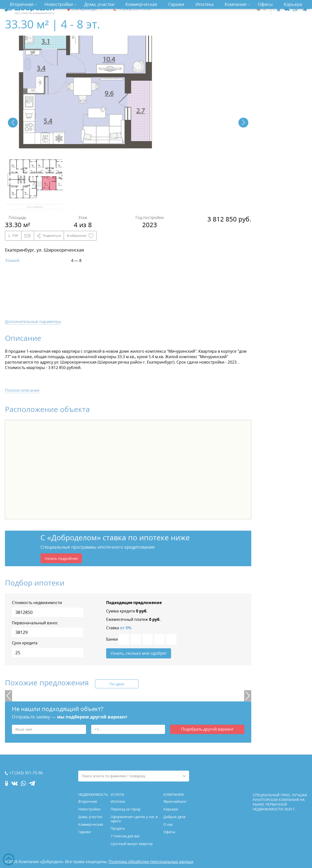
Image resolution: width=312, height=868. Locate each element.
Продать (118, 828)
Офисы (265, 4)
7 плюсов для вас (125, 836)
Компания (235, 4)
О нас (168, 824)
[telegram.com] (304, 9)
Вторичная (22, 4)
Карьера (293, 4)
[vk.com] (286, 9)
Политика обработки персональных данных (151, 862)
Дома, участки (99, 4)
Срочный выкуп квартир (132, 844)
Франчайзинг (175, 801)
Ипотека (205, 4)
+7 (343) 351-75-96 (134, 9)
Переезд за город (125, 809)
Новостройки (59, 4)
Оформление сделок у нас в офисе (134, 819)
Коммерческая (141, 4)
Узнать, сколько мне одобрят (139, 654)
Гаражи (176, 4)
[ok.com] (279, 9)
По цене (117, 685)
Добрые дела (175, 817)
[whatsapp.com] (295, 9)
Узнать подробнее (63, 559)
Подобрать (207, 731)
